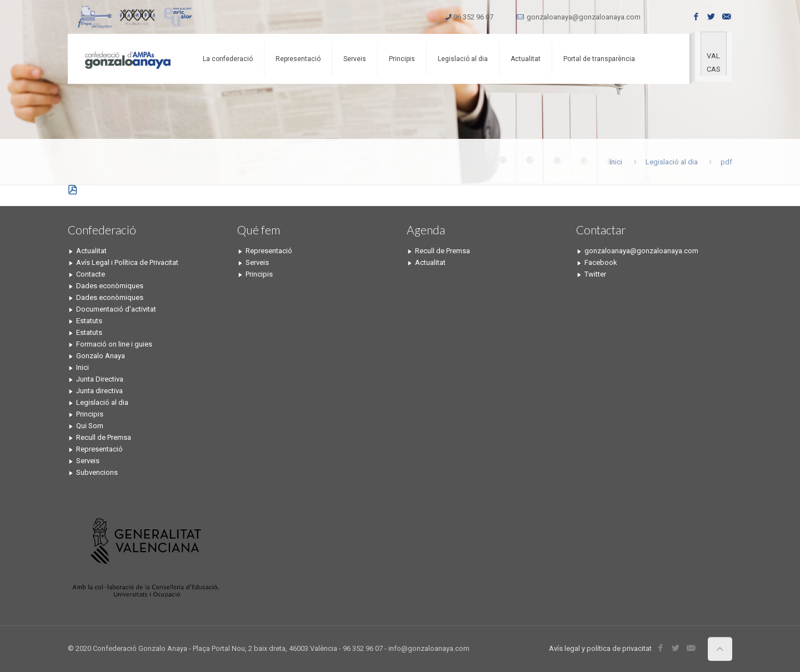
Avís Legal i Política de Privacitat (127, 262)
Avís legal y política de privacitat (600, 648)
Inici (616, 162)
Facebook (601, 262)
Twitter (595, 274)
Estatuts (89, 321)
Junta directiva (99, 391)
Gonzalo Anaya (101, 356)
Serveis (88, 461)
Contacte (91, 274)
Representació (99, 449)
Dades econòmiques (110, 286)
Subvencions (97, 472)
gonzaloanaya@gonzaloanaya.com (584, 17)
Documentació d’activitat (116, 309)
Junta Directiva (100, 379)
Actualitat (91, 251)
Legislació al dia (672, 162)
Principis (90, 414)
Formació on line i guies (114, 344)
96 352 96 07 (473, 17)
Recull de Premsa (104, 437)
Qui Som (90, 426)
